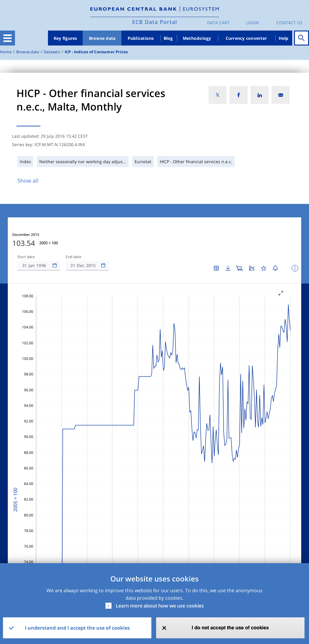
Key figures (65, 38)
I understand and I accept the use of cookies (77, 628)
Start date (26, 257)
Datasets (52, 52)
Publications (141, 38)
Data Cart (218, 23)
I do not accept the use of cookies (230, 628)
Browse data (102, 38)
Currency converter (246, 38)
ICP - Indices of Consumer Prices (96, 52)
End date (73, 257)
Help (284, 38)
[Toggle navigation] (7, 38)
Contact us (289, 23)
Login (253, 23)
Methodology (197, 38)
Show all (28, 181)
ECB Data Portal (155, 22)
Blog (168, 38)
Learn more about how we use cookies (160, 606)
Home (6, 52)
